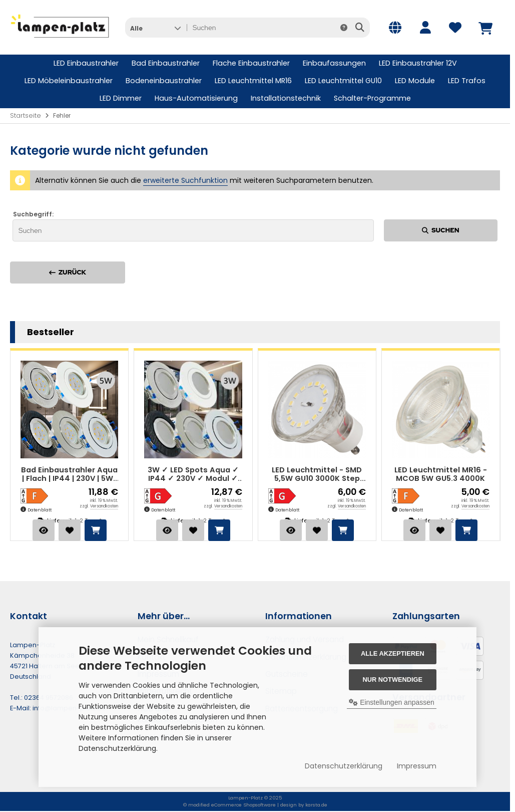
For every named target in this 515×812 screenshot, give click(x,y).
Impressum (417, 766)
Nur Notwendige (393, 680)
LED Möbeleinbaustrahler (69, 81)
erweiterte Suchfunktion (185, 180)
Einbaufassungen (334, 63)
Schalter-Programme (372, 98)
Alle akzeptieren (393, 653)
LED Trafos (467, 81)
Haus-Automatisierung (196, 98)
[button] (155, 28)
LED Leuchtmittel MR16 (253, 81)
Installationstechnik (286, 98)
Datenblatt (40, 510)
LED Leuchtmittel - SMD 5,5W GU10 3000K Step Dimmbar (317, 475)
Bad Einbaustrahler (166, 63)
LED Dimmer (121, 98)
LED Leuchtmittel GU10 (343, 81)
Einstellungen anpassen (392, 702)
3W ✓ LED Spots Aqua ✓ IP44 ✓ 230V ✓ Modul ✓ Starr (193, 475)
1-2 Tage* (88, 520)
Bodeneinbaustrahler (164, 81)
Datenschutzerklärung (344, 766)
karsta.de (316, 805)
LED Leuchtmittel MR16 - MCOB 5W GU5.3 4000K (441, 475)
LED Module (415, 81)
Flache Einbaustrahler (251, 63)
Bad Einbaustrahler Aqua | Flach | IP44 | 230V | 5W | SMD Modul (69, 475)
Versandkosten (104, 506)
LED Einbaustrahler (86, 63)
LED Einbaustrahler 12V (418, 63)
